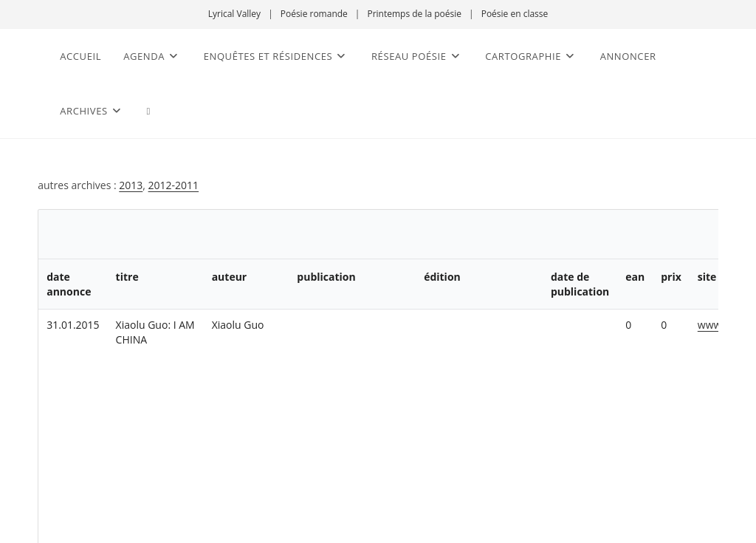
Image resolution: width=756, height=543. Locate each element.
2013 (131, 185)
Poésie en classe (515, 14)
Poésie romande (314, 14)
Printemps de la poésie (414, 14)
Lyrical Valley (234, 14)
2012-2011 (174, 185)
